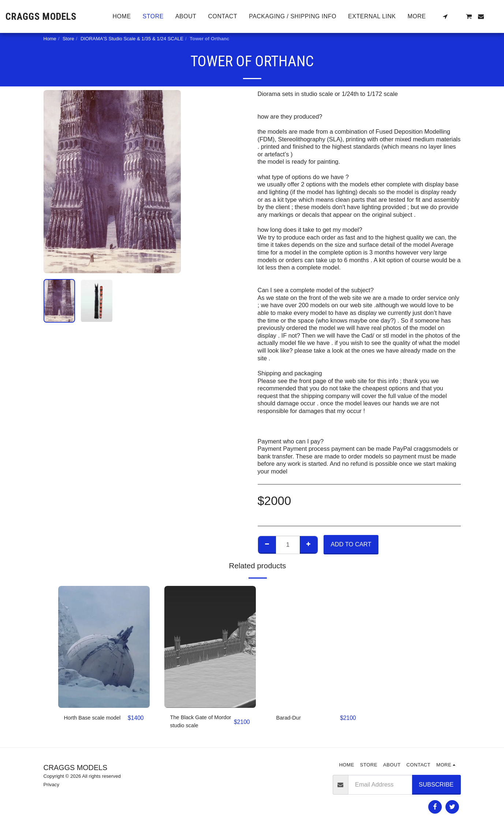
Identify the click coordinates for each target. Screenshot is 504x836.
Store (68, 39)
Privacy (51, 787)
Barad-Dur (290, 718)
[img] (104, 647)
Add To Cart (351, 544)
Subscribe (436, 786)
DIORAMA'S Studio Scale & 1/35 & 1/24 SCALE (132, 39)
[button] (445, 16)
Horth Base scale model (87, 723)
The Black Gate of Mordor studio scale (197, 723)
